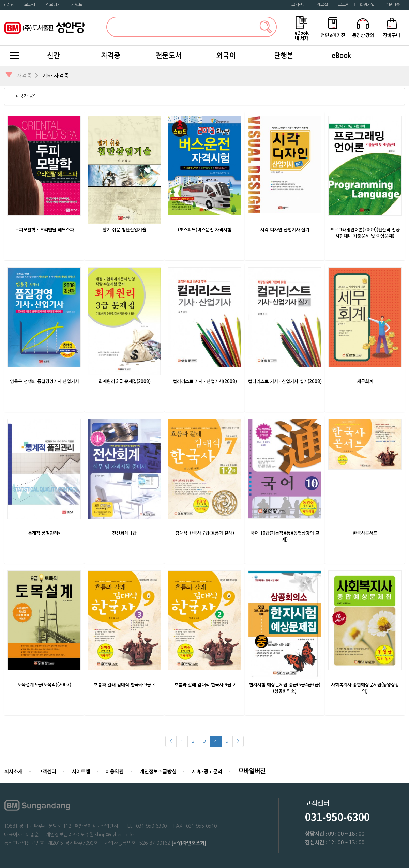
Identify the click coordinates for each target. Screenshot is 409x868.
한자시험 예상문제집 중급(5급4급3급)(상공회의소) (285, 688)
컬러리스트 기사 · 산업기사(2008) (205, 382)
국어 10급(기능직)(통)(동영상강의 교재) (285, 536)
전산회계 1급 (124, 533)
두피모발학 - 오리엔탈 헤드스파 (44, 230)
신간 (54, 56)
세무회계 (365, 382)
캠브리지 (53, 5)
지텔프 (77, 5)
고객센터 (299, 5)
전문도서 (169, 56)
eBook (341, 56)
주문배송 (392, 5)
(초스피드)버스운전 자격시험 (205, 230)
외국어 (226, 56)
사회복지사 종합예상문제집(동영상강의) (365, 688)
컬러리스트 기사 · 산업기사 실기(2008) (285, 382)
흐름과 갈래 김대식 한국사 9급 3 (124, 685)
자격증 (111, 56)
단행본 (284, 56)
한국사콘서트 (365, 533)
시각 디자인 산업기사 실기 (285, 230)
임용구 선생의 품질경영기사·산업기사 (44, 382)
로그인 (344, 5)
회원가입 (367, 5)
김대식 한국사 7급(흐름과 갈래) (205, 533)
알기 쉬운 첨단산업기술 (124, 230)
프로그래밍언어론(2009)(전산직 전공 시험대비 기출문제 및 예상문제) (365, 233)
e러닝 (9, 5)
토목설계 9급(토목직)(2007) (44, 685)
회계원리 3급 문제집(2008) (125, 382)
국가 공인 (28, 96)
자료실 (322, 5)
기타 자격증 (55, 76)
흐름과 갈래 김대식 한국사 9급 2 (205, 685)
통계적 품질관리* (44, 533)
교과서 (30, 5)
